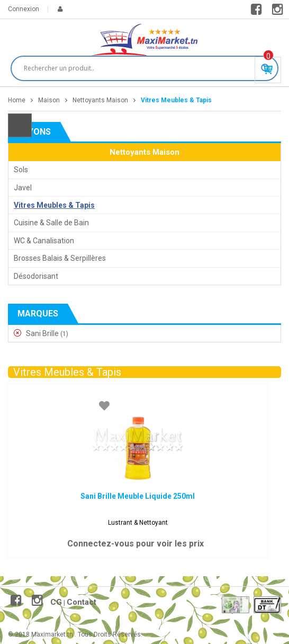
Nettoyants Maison (100, 100)
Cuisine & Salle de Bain (51, 223)
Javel (23, 188)
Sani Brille (42, 333)
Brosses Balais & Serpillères (60, 258)
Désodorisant (36, 276)
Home (17, 100)
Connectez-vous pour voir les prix (136, 544)
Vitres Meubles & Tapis (54, 205)
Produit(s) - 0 (268, 56)
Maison (49, 100)
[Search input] (140, 68)
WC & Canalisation (44, 241)
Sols (21, 170)
